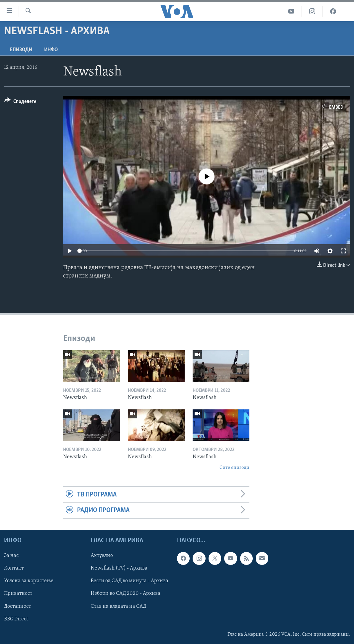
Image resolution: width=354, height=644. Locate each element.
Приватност (18, 593)
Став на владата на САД (118, 606)
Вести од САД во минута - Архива (130, 581)
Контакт (14, 568)
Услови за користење (29, 581)
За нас (11, 556)
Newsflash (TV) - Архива (119, 568)
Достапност (17, 606)
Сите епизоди (234, 468)
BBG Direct (16, 619)
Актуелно (102, 556)
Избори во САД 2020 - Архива (126, 593)
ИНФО (51, 50)
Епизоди (21, 50)
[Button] (20, 103)
